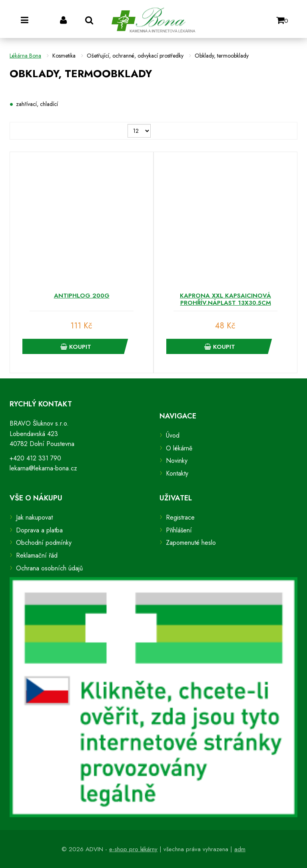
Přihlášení (179, 530)
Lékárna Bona (25, 56)
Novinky (177, 461)
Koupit (76, 347)
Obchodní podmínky (44, 543)
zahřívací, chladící (37, 104)
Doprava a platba (39, 530)
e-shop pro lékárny (133, 849)
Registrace (180, 517)
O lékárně (179, 448)
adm (240, 849)
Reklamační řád (37, 555)
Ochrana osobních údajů (49, 568)
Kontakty (177, 473)
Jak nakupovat (34, 517)
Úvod (173, 435)
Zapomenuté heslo (191, 543)
